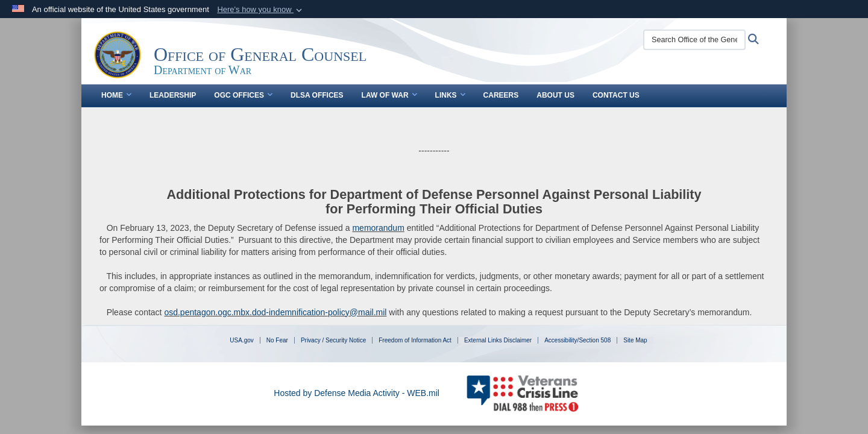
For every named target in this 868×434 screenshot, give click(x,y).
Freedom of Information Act (415, 340)
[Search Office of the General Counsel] (694, 40)
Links (450, 95)
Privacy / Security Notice (333, 340)
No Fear (277, 340)
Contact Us (616, 95)
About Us (555, 95)
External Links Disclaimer (498, 340)
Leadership (173, 95)
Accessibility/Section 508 (577, 340)
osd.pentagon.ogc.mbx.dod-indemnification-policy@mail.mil (275, 312)
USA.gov (241, 340)
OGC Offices (243, 95)
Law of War (389, 95)
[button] (261, 10)
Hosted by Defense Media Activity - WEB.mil (357, 393)
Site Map (635, 340)
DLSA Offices (317, 95)
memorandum (378, 228)
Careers (501, 95)
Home (116, 95)
